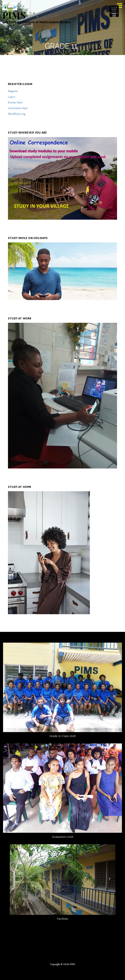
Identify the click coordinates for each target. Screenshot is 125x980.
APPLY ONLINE (79, 950)
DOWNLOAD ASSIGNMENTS (18, 955)
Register (13, 91)
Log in (12, 97)
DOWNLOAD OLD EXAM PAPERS (63, 955)
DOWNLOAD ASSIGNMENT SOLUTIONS (52, 955)
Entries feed (15, 103)
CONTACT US (35, 950)
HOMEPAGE (13, 950)
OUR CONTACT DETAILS (46, 950)
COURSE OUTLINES (68, 950)
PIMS (14, 15)
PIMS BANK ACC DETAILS (101, 950)
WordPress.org (17, 114)
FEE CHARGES (90, 950)
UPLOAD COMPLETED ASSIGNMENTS (29, 955)
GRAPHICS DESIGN (40, 955)
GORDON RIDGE (107, 955)
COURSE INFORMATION (57, 950)
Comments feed (18, 108)
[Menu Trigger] (114, 11)
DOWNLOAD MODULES (112, 950)
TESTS (96, 955)
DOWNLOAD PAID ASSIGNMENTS (85, 955)
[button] (121, 6)
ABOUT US (24, 950)
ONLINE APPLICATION (74, 955)
